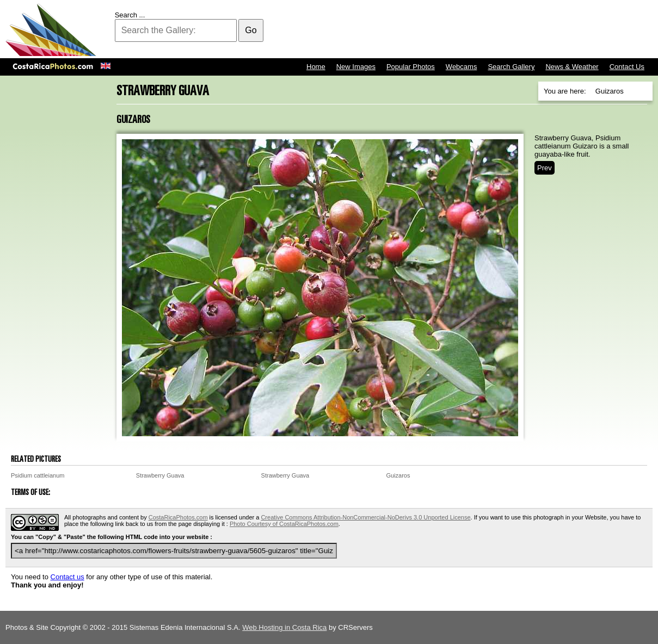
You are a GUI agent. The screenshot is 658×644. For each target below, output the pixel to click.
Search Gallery (511, 67)
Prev (545, 168)
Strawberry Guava (160, 475)
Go (251, 30)
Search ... (130, 15)
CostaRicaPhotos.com (178, 517)
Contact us (67, 577)
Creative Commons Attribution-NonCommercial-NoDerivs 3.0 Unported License (365, 517)
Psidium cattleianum (38, 475)
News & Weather (572, 67)
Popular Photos (411, 67)
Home (316, 67)
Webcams (462, 67)
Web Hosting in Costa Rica (284, 627)
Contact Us (627, 67)
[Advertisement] (454, 30)
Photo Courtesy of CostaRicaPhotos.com (284, 524)
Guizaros (398, 475)
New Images (356, 67)
